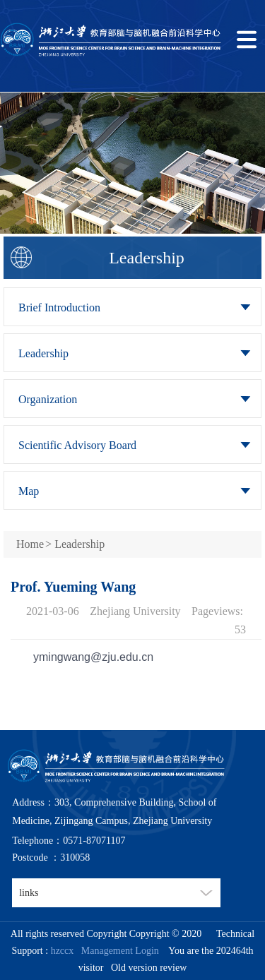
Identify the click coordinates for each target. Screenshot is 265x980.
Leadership (43, 353)
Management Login (118, 951)
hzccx (63, 951)
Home (30, 544)
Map (29, 491)
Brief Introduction (59, 307)
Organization (48, 399)
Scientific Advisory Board (77, 445)
